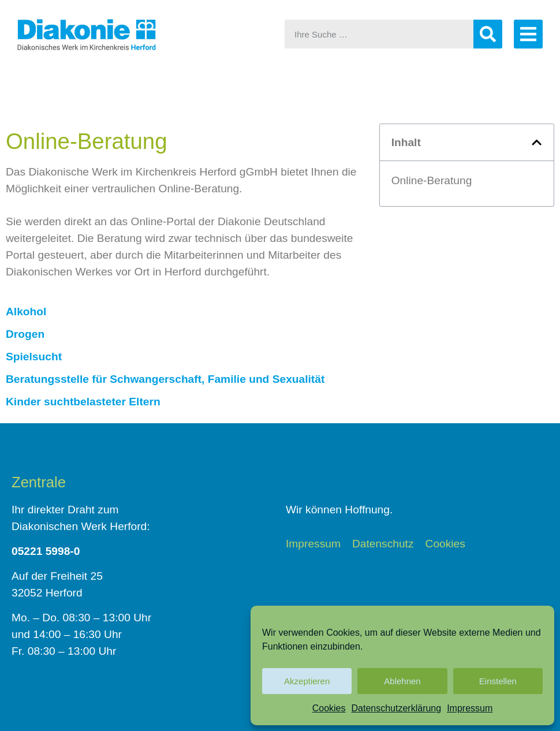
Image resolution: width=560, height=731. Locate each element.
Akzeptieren (307, 681)
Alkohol (26, 312)
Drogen (25, 334)
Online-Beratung (432, 180)
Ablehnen (402, 681)
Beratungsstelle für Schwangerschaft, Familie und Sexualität (165, 379)
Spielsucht (34, 357)
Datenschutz (383, 544)
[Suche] (488, 34)
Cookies (329, 708)
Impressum (470, 708)
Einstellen (498, 681)
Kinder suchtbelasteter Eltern (83, 402)
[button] (537, 142)
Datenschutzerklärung (397, 708)
